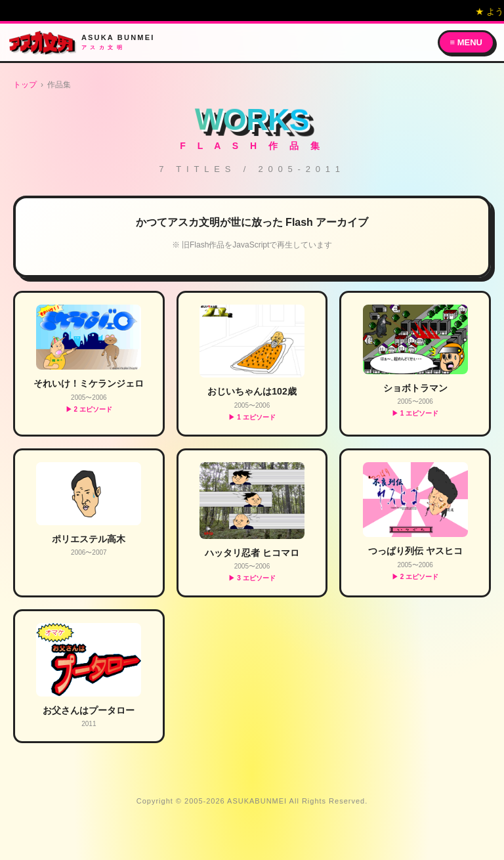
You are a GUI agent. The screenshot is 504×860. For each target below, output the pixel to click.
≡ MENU (466, 42)
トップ (25, 85)
